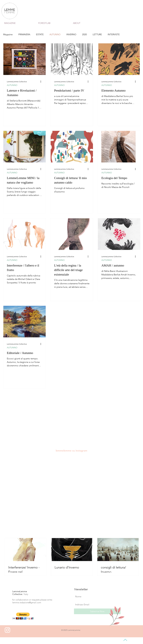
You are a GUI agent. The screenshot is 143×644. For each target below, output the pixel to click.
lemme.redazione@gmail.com (27, 602)
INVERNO (71, 34)
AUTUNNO (55, 34)
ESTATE (40, 34)
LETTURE (97, 34)
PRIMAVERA (24, 34)
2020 (84, 34)
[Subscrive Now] (97, 611)
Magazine (8, 34)
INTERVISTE (114, 34)
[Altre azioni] (42, 82)
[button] (23, 616)
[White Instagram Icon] (7, 630)
